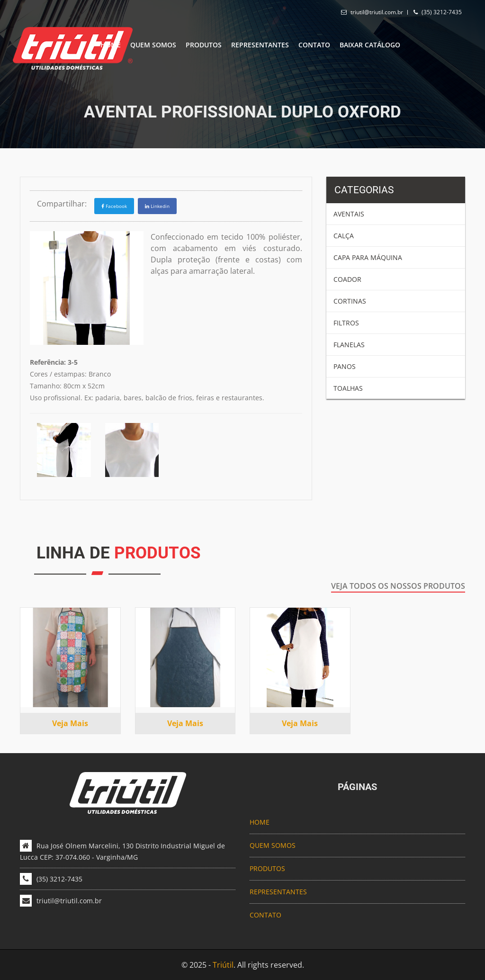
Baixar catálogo (370, 45)
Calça (344, 236)
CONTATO (314, 45)
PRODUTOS (204, 45)
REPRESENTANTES (260, 45)
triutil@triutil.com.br (377, 12)
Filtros (346, 323)
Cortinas (350, 301)
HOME (111, 45)
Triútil (223, 965)
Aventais (349, 214)
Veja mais (70, 723)
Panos (345, 366)
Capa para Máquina (368, 257)
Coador (347, 279)
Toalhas (348, 388)
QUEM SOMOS (153, 45)
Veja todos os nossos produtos (398, 586)
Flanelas (349, 345)
